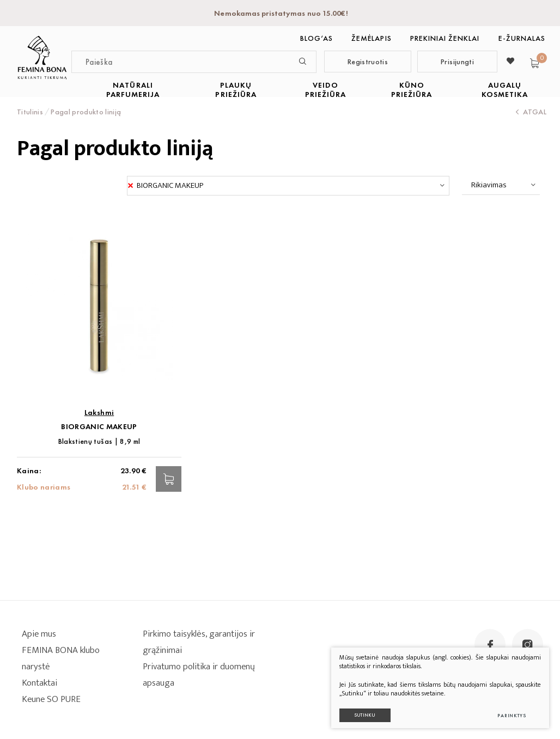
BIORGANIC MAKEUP (99, 427)
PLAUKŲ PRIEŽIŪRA (236, 90)
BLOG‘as (316, 38)
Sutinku (365, 715)
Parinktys (512, 716)
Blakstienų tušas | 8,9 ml (99, 441)
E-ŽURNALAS (522, 38)
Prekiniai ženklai (445, 38)
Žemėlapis (371, 38)
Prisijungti (457, 62)
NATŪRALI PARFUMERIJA (133, 90)
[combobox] (288, 186)
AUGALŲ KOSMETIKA (505, 90)
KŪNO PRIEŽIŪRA (412, 90)
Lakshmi (99, 413)
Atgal (531, 112)
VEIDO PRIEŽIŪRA (325, 90)
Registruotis (368, 62)
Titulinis (30, 112)
